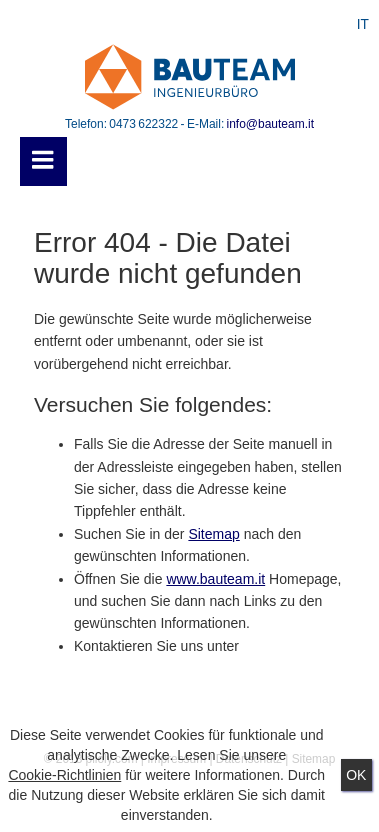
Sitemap (213, 534)
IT (363, 24)
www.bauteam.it (215, 579)
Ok (356, 775)
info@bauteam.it (270, 124)
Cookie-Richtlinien (64, 775)
